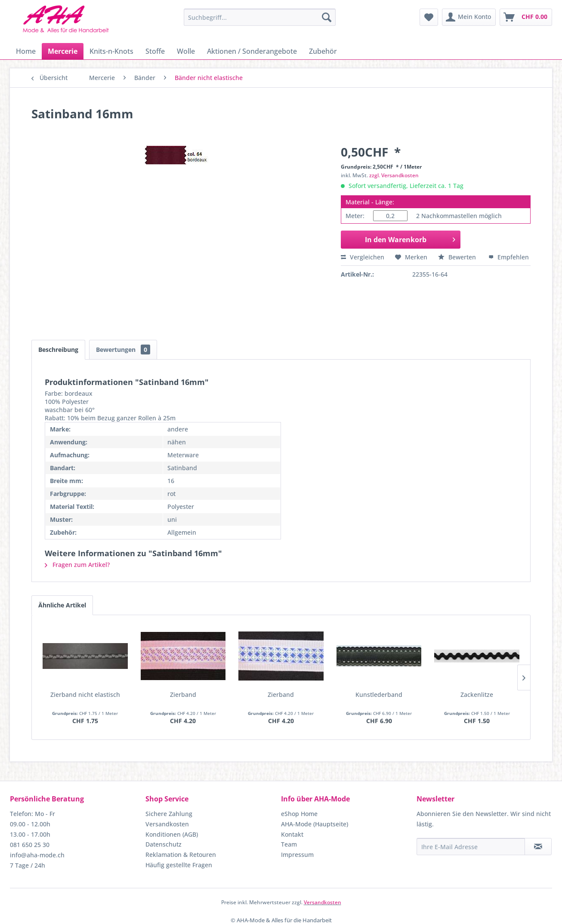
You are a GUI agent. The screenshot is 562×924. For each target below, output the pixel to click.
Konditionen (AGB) (172, 834)
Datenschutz (164, 844)
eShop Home (299, 814)
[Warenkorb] (526, 17)
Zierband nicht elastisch (85, 695)
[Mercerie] (63, 51)
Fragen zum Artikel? (77, 565)
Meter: (355, 216)
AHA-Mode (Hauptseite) (315, 824)
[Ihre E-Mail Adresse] (471, 847)
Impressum (297, 855)
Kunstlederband (379, 695)
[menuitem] (260, 17)
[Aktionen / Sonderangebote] (252, 51)
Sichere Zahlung (169, 814)
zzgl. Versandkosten (394, 175)
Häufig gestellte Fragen (179, 865)
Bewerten (458, 257)
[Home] (26, 51)
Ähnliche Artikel (62, 605)
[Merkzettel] (429, 17)
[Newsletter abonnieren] (538, 847)
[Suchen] (327, 17)
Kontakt (292, 834)
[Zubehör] (323, 51)
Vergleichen (363, 257)
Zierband (183, 695)
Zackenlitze (477, 695)
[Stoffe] (155, 51)
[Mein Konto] (469, 17)
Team (289, 844)
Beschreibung (58, 350)
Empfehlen (509, 257)
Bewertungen (123, 350)
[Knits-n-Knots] (111, 51)
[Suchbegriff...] (260, 17)
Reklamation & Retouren (181, 855)
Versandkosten (167, 824)
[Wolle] (186, 51)
